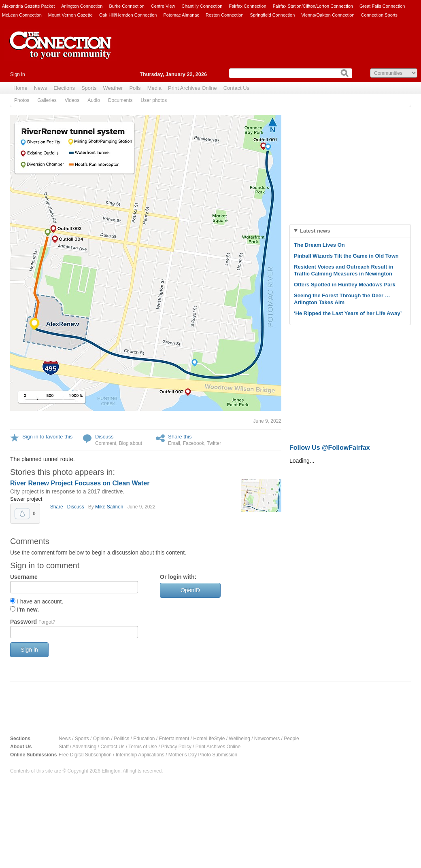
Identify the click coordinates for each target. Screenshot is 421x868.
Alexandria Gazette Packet (28, 6)
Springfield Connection (273, 15)
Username (24, 577)
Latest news (315, 231)
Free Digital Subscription (85, 755)
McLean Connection (22, 15)
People (291, 739)
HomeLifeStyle (209, 739)
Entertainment (174, 739)
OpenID (190, 590)
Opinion (101, 739)
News (41, 88)
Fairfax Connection (247, 6)
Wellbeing (239, 739)
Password (33, 622)
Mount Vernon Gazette (70, 15)
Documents (120, 100)
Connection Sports (380, 15)
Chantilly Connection (202, 6)
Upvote (22, 514)
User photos (154, 100)
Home (20, 88)
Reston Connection (225, 15)
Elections (64, 88)
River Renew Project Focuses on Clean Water (80, 483)
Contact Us (236, 88)
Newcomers (267, 739)
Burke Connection (127, 6)
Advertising (84, 747)
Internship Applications (140, 755)
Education (144, 739)
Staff (64, 747)
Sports (89, 88)
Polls (135, 88)
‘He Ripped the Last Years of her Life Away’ (348, 313)
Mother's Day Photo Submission (203, 755)
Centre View (163, 6)
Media (154, 88)
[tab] (350, 231)
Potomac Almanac (181, 15)
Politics (121, 739)
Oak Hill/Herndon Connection (128, 15)
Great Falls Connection (382, 6)
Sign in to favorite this (47, 437)
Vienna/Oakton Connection (328, 15)
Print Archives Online (192, 88)
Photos (22, 100)
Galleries (47, 100)
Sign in (18, 74)
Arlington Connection (82, 6)
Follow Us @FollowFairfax (330, 448)
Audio (94, 100)
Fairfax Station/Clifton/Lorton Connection (313, 6)
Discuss (104, 437)
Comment (106, 443)
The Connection (61, 51)
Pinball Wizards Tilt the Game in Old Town (346, 256)
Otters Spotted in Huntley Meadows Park (345, 285)
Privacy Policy (176, 747)
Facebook (194, 443)
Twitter (214, 443)
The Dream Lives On (319, 245)
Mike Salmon (109, 507)
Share (57, 507)
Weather (113, 88)
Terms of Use (143, 747)
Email (174, 443)
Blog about (131, 443)
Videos (72, 100)
